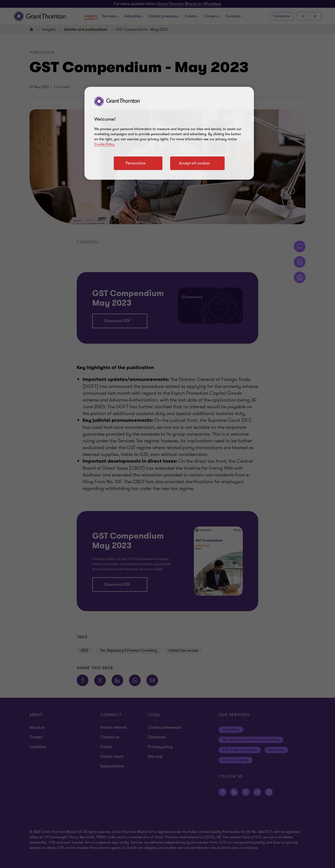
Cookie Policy (104, 144)
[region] (169, 133)
